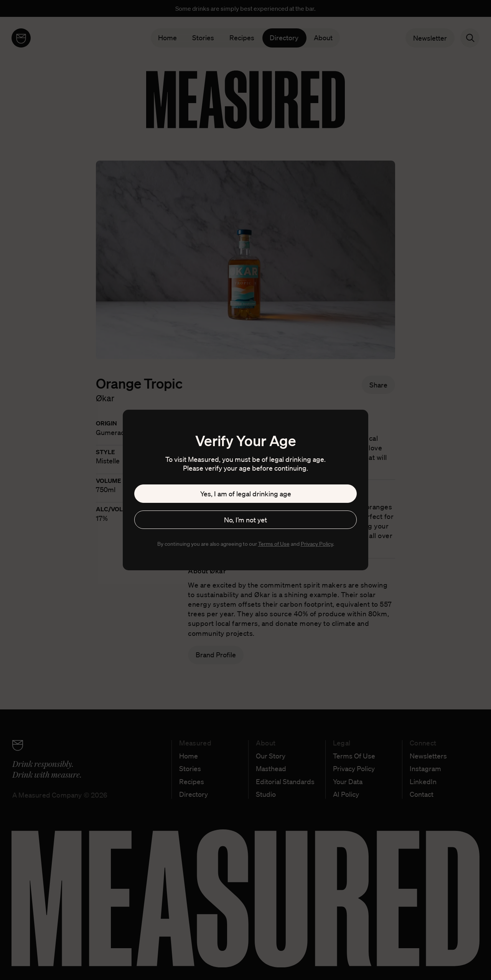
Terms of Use (274, 544)
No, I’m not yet (245, 520)
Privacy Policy (317, 544)
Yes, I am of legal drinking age (246, 494)
